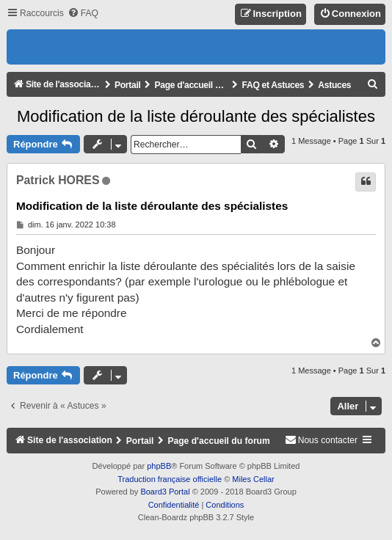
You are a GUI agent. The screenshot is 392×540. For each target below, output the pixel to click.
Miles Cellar (253, 479)
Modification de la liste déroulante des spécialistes (196, 116)
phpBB (159, 466)
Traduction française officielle (170, 479)
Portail (128, 85)
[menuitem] (83, 14)
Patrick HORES (58, 180)
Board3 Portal (165, 492)
